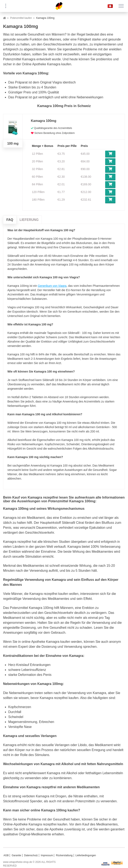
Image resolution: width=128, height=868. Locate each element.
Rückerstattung (64, 855)
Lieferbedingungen (86, 855)
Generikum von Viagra (52, 286)
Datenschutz (31, 855)
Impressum (47, 855)
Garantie (16, 855)
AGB (6, 855)
